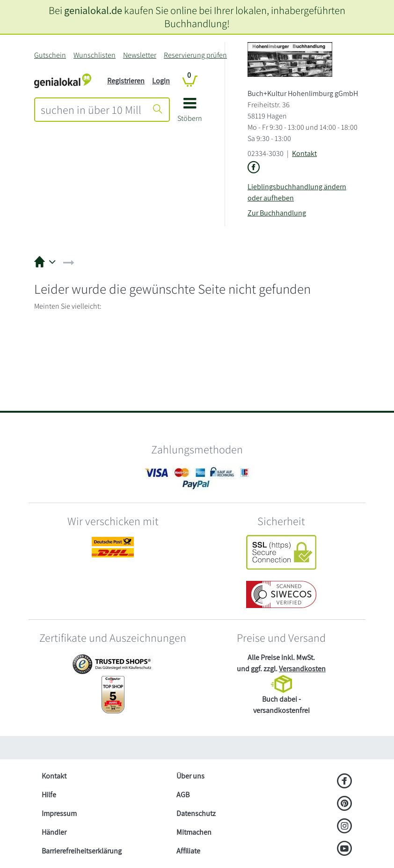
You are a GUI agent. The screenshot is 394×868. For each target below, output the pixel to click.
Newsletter (140, 55)
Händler (54, 832)
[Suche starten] (158, 110)
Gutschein (50, 55)
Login (161, 81)
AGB (183, 795)
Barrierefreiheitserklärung (82, 851)
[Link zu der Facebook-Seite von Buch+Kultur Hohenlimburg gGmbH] (254, 168)
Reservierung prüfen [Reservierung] (195, 55)
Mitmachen (194, 832)
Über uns (190, 776)
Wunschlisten (95, 55)
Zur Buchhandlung (277, 213)
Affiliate (188, 851)
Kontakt (304, 153)
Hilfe (49, 795)
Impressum (59, 813)
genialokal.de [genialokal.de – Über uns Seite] (93, 10)
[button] (190, 113)
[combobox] (91, 110)
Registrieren (126, 81)
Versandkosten (302, 669)
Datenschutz (196, 813)
